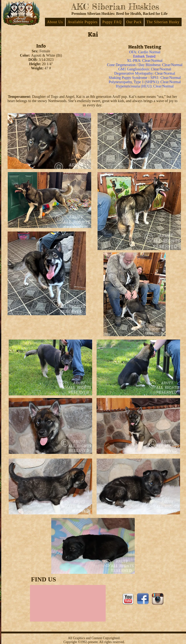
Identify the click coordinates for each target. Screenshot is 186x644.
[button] (55, 22)
